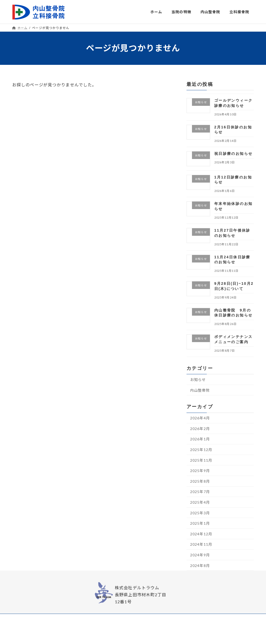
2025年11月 (201, 460)
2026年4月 (200, 418)
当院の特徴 (118, 619)
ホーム (98, 619)
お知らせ (198, 380)
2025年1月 (200, 523)
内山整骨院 (200, 390)
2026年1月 (200, 439)
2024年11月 (201, 544)
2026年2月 (200, 428)
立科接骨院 (164, 619)
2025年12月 (201, 450)
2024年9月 (200, 555)
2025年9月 (200, 471)
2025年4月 (200, 502)
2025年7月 (200, 492)
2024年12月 (201, 534)
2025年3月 (200, 513)
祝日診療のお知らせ (234, 154)
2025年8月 (200, 481)
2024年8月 (200, 565)
